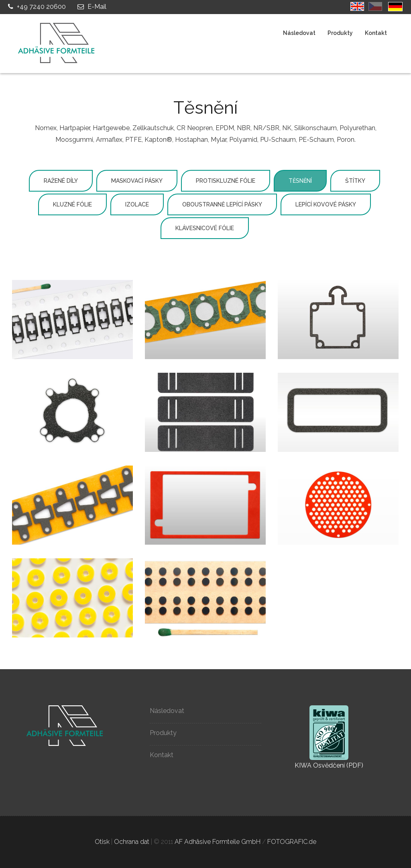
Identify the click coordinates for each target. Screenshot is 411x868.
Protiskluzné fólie (226, 181)
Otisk (102, 842)
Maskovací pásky (137, 181)
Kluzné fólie (72, 204)
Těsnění (300, 181)
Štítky (355, 181)
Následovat (299, 33)
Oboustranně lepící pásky (222, 204)
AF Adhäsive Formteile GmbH (218, 842)
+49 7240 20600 (36, 7)
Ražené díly (61, 181)
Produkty (340, 33)
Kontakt (376, 33)
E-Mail (91, 7)
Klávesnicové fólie (205, 228)
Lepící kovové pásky (326, 204)
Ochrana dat (132, 842)
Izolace (137, 204)
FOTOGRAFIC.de (292, 842)
